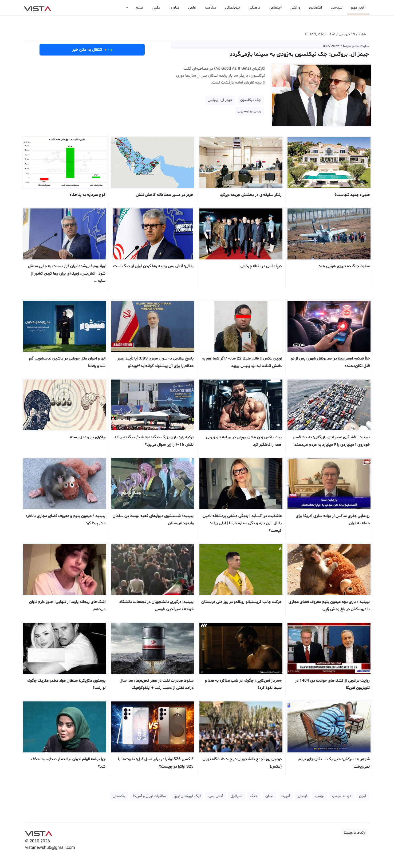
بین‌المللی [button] (233, 8)
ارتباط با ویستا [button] (355, 833)
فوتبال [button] (303, 796)
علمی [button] (192, 8)
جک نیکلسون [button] (251, 100)
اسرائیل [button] (236, 796)
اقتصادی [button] (316, 8)
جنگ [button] (254, 796)
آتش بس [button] (216, 796)
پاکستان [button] (119, 796)
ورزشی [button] (295, 8)
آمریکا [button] (286, 796)
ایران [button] (363, 796)
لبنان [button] (269, 796)
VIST (38, 7)
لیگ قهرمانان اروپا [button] (187, 796)
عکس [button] (156, 8)
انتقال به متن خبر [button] (92, 50)
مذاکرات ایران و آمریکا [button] (149, 796)
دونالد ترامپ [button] (342, 796)
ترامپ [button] (320, 796)
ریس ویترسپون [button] (249, 111)
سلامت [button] (210, 8)
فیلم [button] (139, 8)
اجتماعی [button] (275, 8)
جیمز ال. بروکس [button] (220, 100)
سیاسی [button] (337, 8)
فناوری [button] (174, 8)
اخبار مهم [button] (358, 8)
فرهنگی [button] (255, 8)
